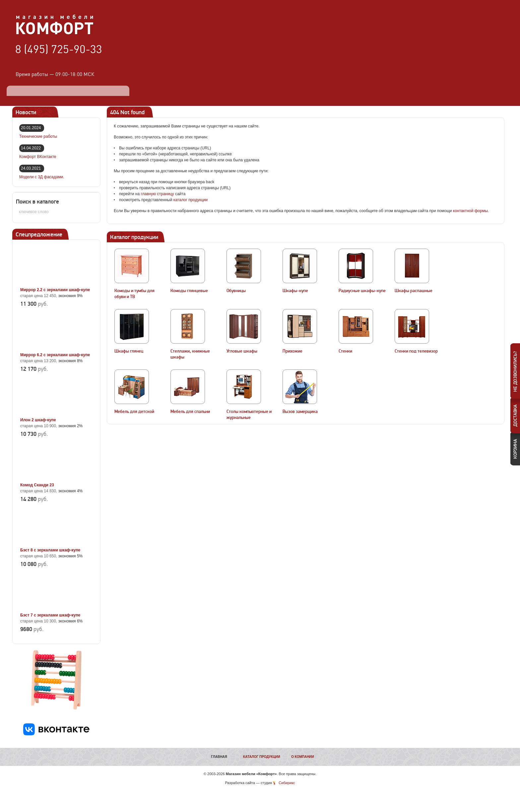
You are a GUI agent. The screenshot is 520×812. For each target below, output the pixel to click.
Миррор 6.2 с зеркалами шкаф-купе (55, 355)
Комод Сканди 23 (37, 485)
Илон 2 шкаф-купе (38, 420)
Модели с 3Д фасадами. (42, 177)
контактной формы (470, 211)
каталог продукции (191, 200)
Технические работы (38, 136)
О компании (303, 757)
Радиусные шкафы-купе (362, 291)
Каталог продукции (262, 757)
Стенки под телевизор (416, 351)
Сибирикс (287, 783)
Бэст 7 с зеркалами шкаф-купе (50, 615)
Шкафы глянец (129, 351)
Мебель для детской (134, 412)
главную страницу (157, 194)
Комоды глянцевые (189, 291)
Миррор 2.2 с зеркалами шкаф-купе (55, 290)
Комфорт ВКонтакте (38, 157)
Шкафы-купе (295, 291)
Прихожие (292, 351)
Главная (219, 757)
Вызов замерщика (300, 412)
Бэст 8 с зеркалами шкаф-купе (50, 550)
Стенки (345, 351)
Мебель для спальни (190, 412)
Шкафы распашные (414, 291)
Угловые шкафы (242, 351)
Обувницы (236, 291)
